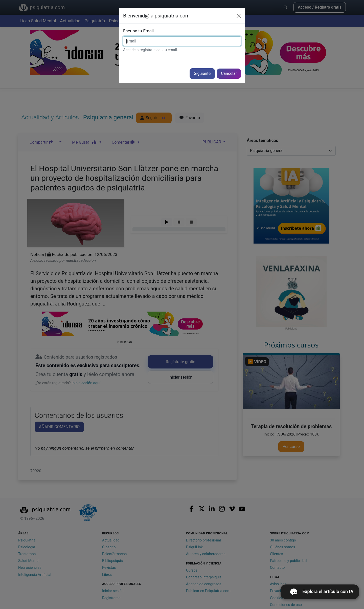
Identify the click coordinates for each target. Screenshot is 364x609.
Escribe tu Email (138, 31)
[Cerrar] (239, 16)
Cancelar (229, 73)
